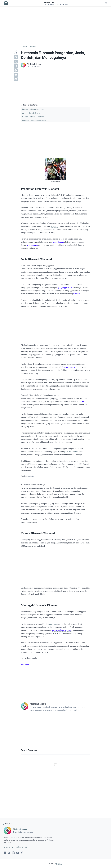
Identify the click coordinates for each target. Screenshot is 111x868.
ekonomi (54, 226)
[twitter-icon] (9, 853)
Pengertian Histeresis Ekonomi (34, 109)
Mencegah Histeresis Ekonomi (34, 121)
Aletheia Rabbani (20, 829)
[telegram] (16, 70)
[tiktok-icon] (22, 853)
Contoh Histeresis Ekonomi (33, 117)
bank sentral (53, 624)
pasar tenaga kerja (71, 452)
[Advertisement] (55, 26)
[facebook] (16, 57)
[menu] (6, 3)
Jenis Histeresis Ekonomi (32, 113)
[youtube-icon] (18, 853)
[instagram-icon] (13, 853)
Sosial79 (49, 2)
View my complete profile (15, 847)
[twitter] (16, 62)
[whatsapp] (16, 66)
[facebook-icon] (5, 853)
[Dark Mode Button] (106, 3)
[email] (16, 79)
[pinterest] (16, 75)
